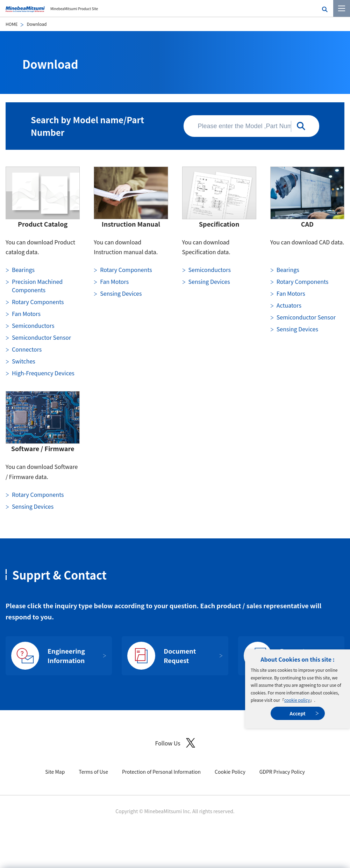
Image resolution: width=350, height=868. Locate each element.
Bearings (23, 270)
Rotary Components (38, 302)
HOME (12, 24)
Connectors (27, 349)
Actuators (289, 305)
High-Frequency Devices (43, 373)
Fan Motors (26, 314)
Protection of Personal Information (161, 772)
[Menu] (342, 8)
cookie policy (297, 700)
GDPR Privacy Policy (282, 772)
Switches (24, 361)
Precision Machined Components (37, 286)
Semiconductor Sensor (41, 337)
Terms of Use (93, 772)
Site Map (55, 772)
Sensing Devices (121, 293)
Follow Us (175, 743)
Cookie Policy (230, 772)
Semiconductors (33, 325)
